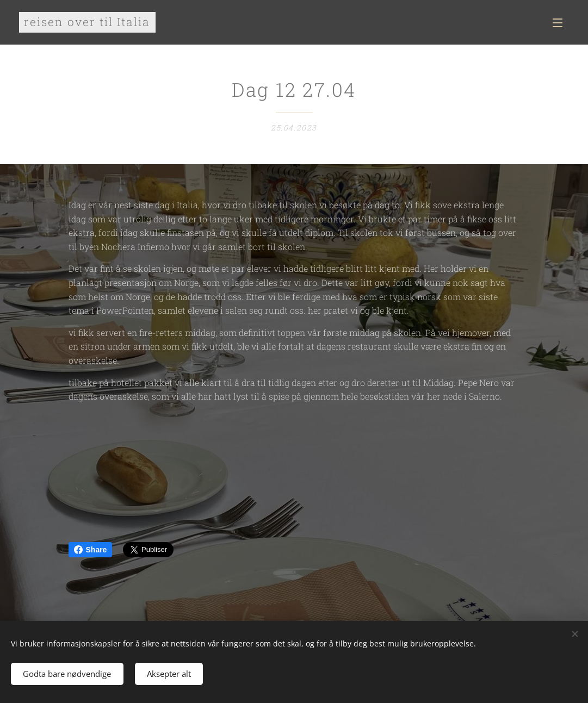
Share (91, 550)
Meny (558, 23)
